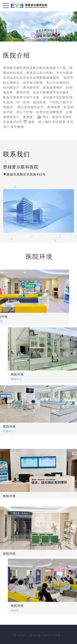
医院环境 (31, 374)
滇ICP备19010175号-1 (46, 635)
